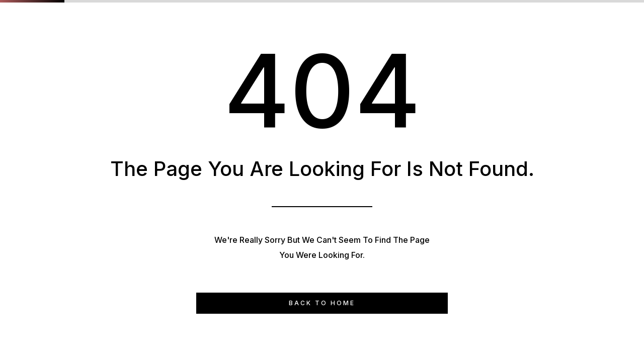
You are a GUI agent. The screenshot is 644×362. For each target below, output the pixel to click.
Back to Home (322, 303)
